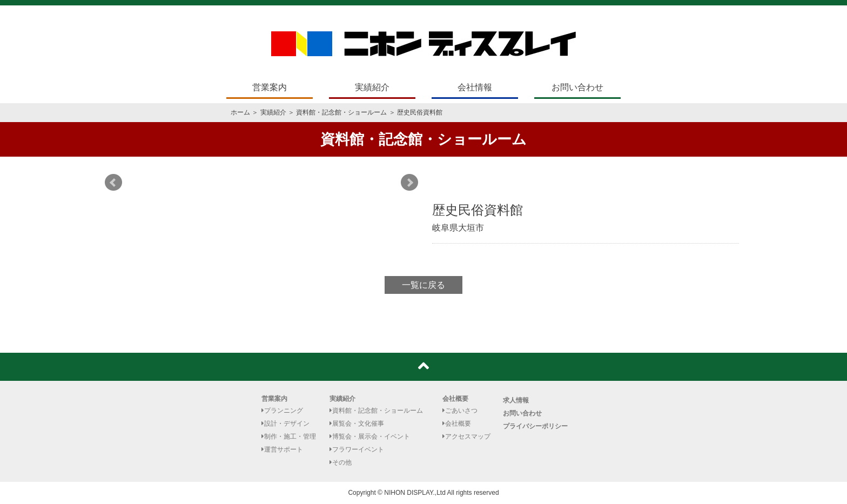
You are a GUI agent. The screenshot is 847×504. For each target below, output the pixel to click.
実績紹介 (372, 87)
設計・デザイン (285, 424)
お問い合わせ (577, 87)
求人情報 (516, 400)
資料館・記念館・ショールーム (341, 112)
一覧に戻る (423, 285)
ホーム (240, 112)
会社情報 (475, 87)
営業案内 (270, 87)
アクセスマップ (466, 436)
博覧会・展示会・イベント (370, 436)
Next (409, 183)
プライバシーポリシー (535, 426)
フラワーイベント (357, 449)
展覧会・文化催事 (357, 424)
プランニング (282, 411)
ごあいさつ (460, 411)
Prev (113, 183)
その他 (341, 462)
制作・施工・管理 (289, 436)
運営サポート (282, 449)
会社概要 (455, 399)
